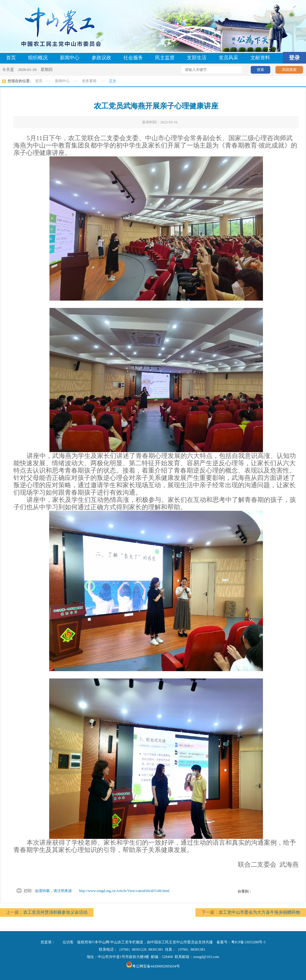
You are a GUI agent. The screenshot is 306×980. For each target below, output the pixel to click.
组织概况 (38, 58)
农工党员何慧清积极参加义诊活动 (55, 912)
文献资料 (260, 58)
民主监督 (165, 58)
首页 (11, 58)
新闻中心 (70, 58)
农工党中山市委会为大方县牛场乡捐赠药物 (259, 912)
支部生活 (197, 58)
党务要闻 (89, 81)
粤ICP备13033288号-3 (248, 942)
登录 (294, 58)
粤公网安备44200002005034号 (153, 966)
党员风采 (228, 58)
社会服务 (133, 58)
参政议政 (101, 58)
